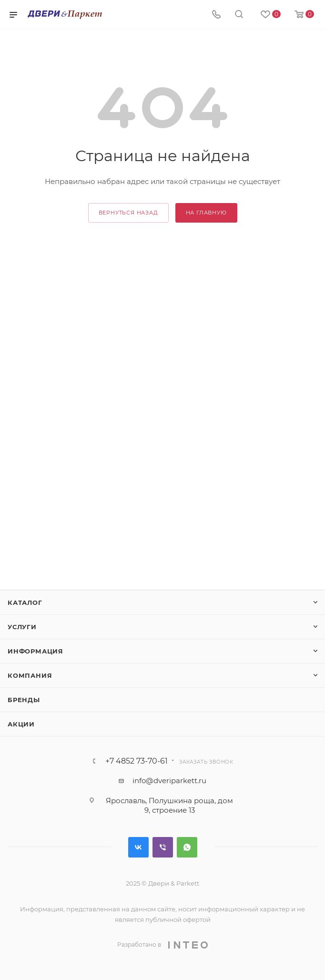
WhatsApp (187, 847)
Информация (36, 651)
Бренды (24, 700)
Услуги (22, 627)
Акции (21, 724)
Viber (163, 847)
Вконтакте (138, 847)
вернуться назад (128, 213)
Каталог (25, 602)
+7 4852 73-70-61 (137, 761)
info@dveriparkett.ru (169, 781)
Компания (30, 675)
